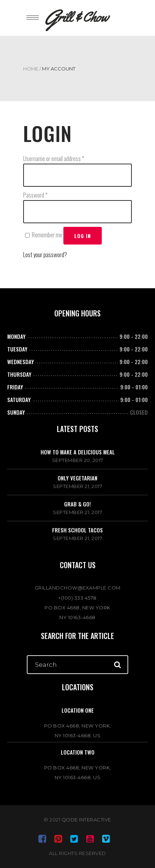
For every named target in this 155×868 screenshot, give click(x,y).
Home (31, 69)
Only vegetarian (77, 478)
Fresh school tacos (77, 530)
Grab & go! (77, 504)
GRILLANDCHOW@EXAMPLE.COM (78, 588)
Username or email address (54, 158)
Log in (83, 236)
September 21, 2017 (77, 486)
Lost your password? (45, 254)
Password (35, 195)
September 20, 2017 (78, 460)
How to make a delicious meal (78, 452)
